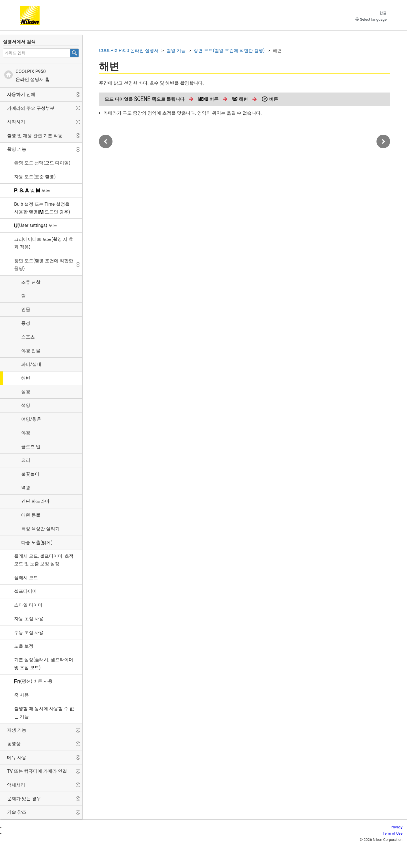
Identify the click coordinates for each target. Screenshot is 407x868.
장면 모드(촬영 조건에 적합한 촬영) (44, 265)
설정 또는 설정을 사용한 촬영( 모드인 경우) (42, 208)
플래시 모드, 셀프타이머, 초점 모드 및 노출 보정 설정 (44, 560)
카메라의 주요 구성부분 (31, 108)
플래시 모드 (26, 578)
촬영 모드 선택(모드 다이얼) (42, 163)
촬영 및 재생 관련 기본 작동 (35, 136)
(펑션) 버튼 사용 (33, 681)
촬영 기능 (17, 149)
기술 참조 (17, 812)
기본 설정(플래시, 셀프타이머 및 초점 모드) (44, 663)
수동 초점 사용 (29, 632)
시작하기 (16, 122)
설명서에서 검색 (19, 42)
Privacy (397, 827)
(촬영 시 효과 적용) (44, 243)
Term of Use (393, 833)
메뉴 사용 (17, 758)
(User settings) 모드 (36, 225)
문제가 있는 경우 (24, 799)
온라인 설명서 (129, 51)
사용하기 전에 (21, 94)
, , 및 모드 (32, 190)
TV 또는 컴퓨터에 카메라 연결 (37, 771)
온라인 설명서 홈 (33, 75)
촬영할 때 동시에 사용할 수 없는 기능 (44, 712)
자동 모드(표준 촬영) (35, 177)
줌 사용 (21, 695)
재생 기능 (17, 730)
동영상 (14, 744)
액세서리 (16, 785)
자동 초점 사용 (29, 619)
